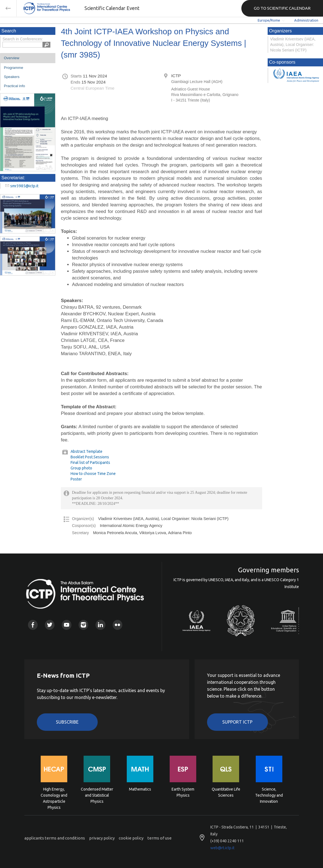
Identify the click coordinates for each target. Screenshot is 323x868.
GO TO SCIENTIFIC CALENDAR (282, 8)
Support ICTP (237, 722)
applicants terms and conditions (55, 838)
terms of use (160, 838)
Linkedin (100, 625)
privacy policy (102, 838)
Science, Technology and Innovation (269, 795)
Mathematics (140, 789)
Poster (76, 479)
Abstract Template (86, 451)
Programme (14, 68)
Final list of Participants (90, 462)
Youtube (67, 625)
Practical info (14, 86)
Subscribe (67, 722)
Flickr (117, 625)
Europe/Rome (269, 20)
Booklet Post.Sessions (90, 457)
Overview (12, 58)
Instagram (83, 625)
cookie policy (131, 838)
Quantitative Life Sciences (226, 792)
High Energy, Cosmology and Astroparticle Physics (54, 795)
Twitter (50, 625)
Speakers (12, 77)
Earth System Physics (183, 792)
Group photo (81, 468)
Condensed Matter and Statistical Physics (97, 795)
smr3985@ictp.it (24, 186)
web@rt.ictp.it (222, 848)
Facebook (33, 625)
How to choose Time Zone (93, 474)
